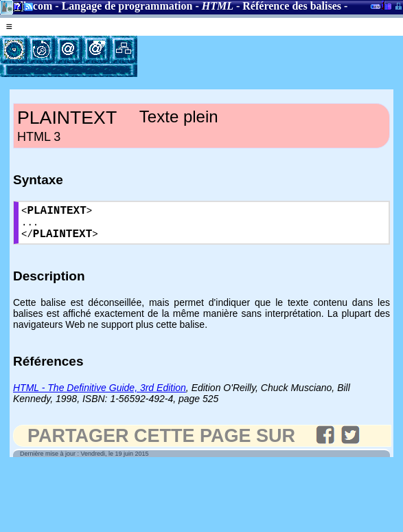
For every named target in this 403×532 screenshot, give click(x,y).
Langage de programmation (127, 6)
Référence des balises (292, 6)
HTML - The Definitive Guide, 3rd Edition (100, 395)
